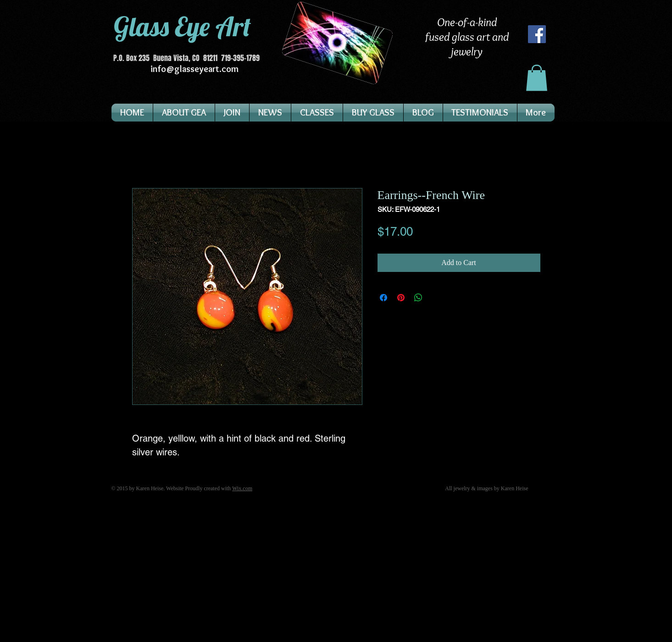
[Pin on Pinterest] (401, 298)
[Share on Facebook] (383, 298)
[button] (537, 78)
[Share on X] (436, 298)
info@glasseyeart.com (194, 69)
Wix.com (242, 488)
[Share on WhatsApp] (418, 298)
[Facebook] (537, 34)
